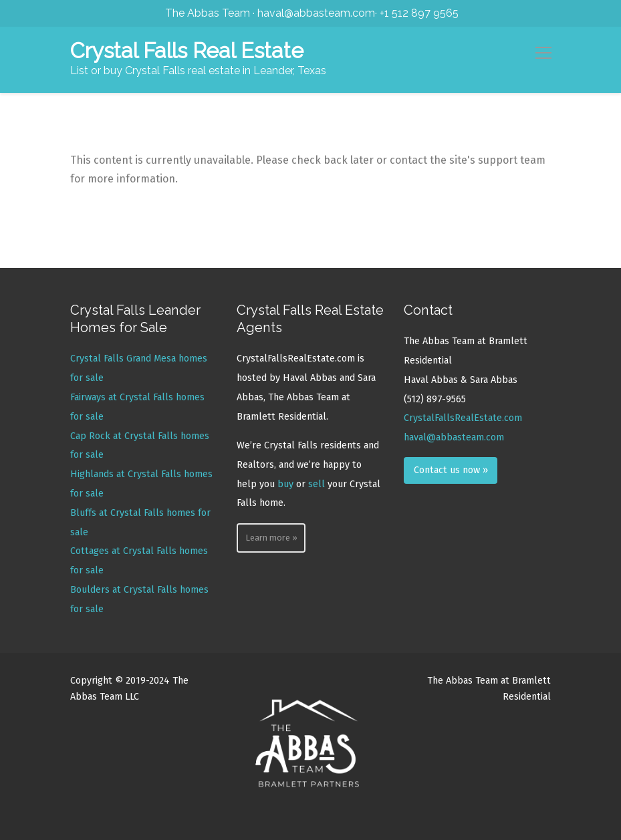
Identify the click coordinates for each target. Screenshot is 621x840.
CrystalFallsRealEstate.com (463, 418)
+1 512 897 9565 (419, 13)
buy (285, 484)
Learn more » (271, 538)
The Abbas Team (208, 13)
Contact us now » (451, 470)
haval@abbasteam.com (316, 13)
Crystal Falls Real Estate (187, 50)
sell (317, 484)
